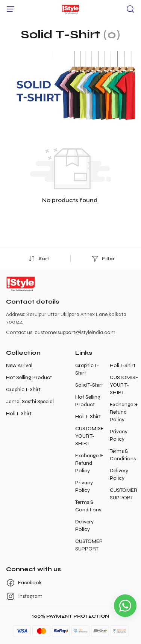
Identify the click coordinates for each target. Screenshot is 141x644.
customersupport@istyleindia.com (75, 332)
